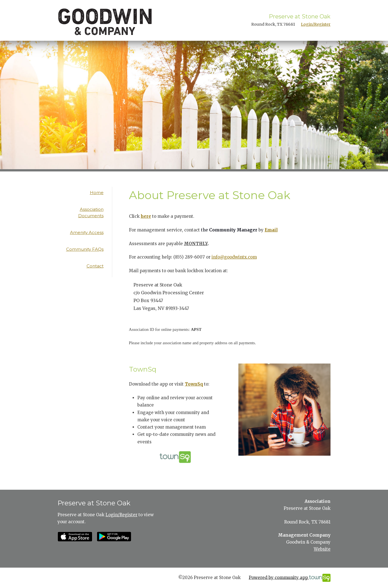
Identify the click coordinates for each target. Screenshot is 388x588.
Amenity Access (87, 232)
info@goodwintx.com (234, 257)
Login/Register (316, 24)
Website (322, 549)
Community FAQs (85, 249)
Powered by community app (290, 578)
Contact (95, 266)
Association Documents (91, 212)
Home (97, 193)
